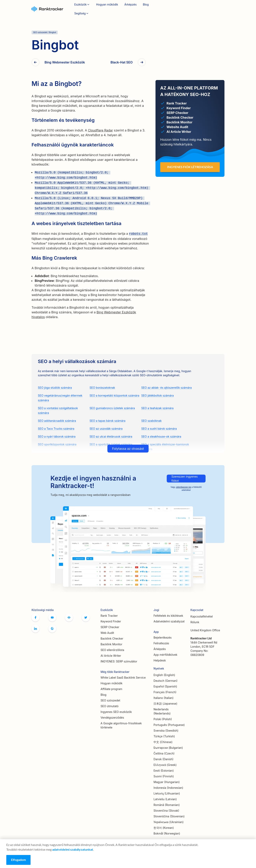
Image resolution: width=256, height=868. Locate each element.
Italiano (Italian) (163, 698)
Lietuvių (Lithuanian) (167, 793)
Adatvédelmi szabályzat (169, 621)
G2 (52, 629)
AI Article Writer (111, 656)
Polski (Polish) (163, 719)
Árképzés (130, 4)
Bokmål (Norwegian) (167, 833)
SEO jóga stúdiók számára (55, 388)
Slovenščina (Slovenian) (169, 816)
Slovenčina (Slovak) (166, 811)
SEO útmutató (109, 706)
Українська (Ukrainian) (168, 822)
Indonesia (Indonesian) (168, 788)
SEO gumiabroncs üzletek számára (112, 408)
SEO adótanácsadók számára (57, 421)
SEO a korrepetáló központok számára (114, 395)
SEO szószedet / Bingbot (45, 32)
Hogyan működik (107, 4)
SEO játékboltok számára (158, 395)
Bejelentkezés (186, 9)
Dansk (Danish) (163, 759)
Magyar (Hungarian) (167, 782)
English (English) (164, 675)
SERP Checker (110, 627)
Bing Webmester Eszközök (65, 62)
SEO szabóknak (152, 421)
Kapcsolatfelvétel (202, 616)
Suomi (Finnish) (164, 776)
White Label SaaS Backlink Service (123, 678)
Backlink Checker (112, 638)
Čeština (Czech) (164, 753)
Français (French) (165, 692)
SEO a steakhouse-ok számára (161, 436)
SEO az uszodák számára (106, 429)
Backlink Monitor (111, 644)
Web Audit (107, 633)
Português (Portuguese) (169, 725)
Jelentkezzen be (183, 487)
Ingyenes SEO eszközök (116, 712)
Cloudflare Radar (100, 130)
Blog (146, 4)
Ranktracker (47, 9)
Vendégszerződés (112, 718)
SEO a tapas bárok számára (107, 421)
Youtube (52, 617)
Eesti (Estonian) (164, 771)
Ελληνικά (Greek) (165, 765)
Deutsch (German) (165, 681)
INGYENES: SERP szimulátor (119, 661)
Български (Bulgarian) (168, 748)
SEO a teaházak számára (157, 408)
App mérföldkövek (165, 655)
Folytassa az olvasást (128, 449)
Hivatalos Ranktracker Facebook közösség (69, 617)
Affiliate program (111, 689)
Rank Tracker (109, 616)
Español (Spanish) (165, 686)
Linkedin (35, 629)
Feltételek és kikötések (168, 616)
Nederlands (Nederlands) (162, 711)
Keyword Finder (111, 621)
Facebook (35, 617)
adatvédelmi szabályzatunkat (73, 849)
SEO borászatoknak (102, 388)
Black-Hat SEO (122, 62)
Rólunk (195, 622)
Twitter (86, 617)
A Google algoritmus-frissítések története (121, 725)
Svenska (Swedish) (166, 731)
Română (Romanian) (167, 805)
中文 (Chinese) (163, 742)
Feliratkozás (212, 9)
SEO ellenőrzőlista (112, 650)
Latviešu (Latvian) (165, 799)
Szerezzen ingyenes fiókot (185, 479)
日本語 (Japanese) (165, 704)
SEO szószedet (110, 700)
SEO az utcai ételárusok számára (111, 436)
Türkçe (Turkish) (164, 736)
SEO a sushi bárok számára (159, 429)
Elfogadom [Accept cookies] (18, 860)
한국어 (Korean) (164, 828)
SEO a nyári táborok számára (57, 436)
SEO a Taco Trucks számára (56, 429)
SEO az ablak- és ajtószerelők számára (167, 388)
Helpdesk (160, 660)
